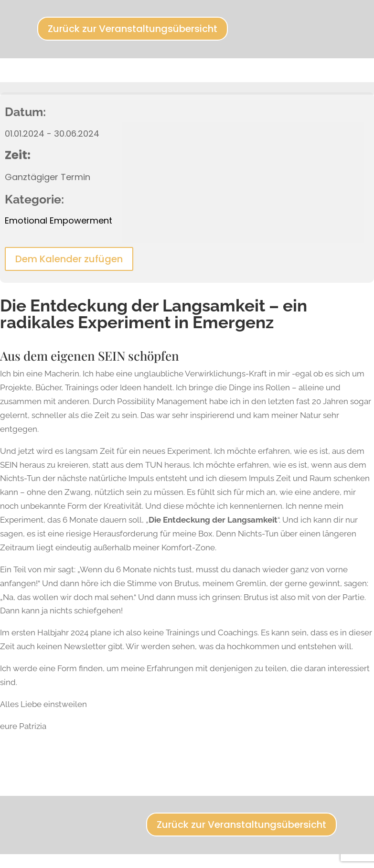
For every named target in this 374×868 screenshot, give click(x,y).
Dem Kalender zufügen (69, 259)
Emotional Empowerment (59, 220)
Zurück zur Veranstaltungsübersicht (133, 29)
